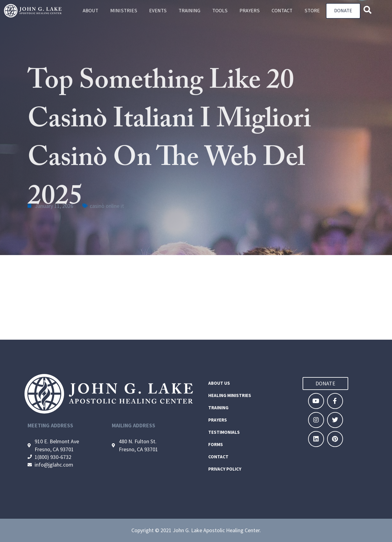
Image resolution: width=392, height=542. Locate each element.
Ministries (124, 11)
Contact (282, 11)
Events (158, 11)
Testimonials (224, 432)
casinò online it (107, 206)
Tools (220, 11)
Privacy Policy (225, 469)
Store (312, 11)
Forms (216, 444)
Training (189, 11)
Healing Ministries (230, 395)
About (90, 11)
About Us (219, 383)
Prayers (250, 11)
